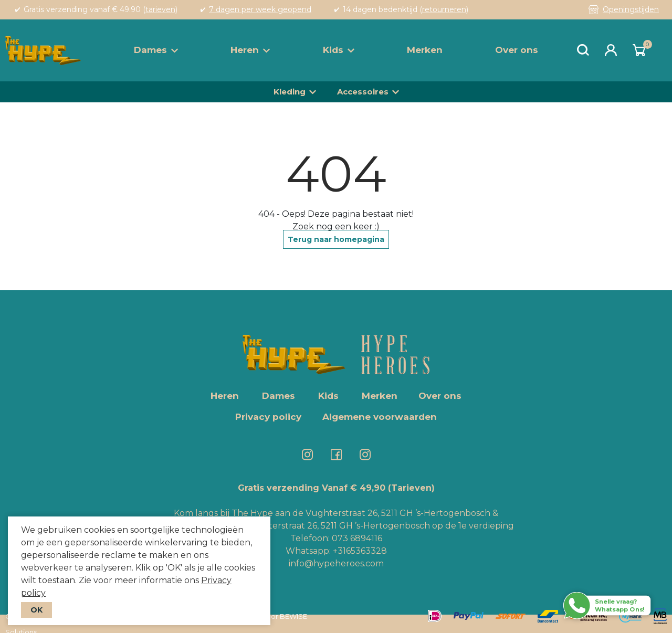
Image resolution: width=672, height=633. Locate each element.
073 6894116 (357, 538)
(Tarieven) (411, 488)
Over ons (517, 50)
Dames (156, 50)
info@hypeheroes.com (336, 563)
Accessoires (363, 92)
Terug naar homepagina (336, 239)
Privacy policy (268, 417)
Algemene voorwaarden (380, 417)
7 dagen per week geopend (260, 9)
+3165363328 (359, 551)
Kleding (290, 92)
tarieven (160, 9)
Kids (339, 50)
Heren (250, 50)
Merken (425, 50)
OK (36, 610)
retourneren (444, 9)
